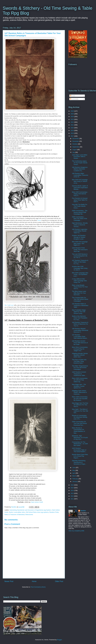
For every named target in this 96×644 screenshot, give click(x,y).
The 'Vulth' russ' (9, 305)
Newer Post (9, 581)
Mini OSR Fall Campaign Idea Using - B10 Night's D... (80, 243)
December (76, 138)
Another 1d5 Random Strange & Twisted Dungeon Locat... (79, 237)
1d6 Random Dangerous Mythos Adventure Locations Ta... (80, 169)
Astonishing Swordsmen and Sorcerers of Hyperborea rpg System (30, 510)
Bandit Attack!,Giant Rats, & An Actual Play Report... (80, 456)
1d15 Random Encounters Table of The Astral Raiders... (79, 450)
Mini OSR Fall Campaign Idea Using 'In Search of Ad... (80, 181)
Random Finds (54, 512)
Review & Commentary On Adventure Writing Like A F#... (79, 417)
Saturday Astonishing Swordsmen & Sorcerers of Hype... (79, 462)
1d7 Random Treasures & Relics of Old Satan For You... (80, 262)
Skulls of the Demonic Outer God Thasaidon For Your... (80, 318)
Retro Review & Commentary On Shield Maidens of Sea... (78, 430)
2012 (72, 496)
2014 (72, 490)
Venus (39, 220)
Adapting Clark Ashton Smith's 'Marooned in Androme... (79, 392)
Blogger (59, 640)
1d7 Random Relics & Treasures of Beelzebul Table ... (80, 305)
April (74, 473)
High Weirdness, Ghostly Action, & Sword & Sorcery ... (80, 225)
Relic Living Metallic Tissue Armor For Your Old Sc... (80, 287)
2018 (72, 133)
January (75, 481)
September (76, 147)
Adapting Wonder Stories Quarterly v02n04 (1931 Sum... (80, 355)
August (75, 150)
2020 (72, 128)
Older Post (59, 581)
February (75, 479)
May (74, 470)
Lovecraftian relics (19, 512)
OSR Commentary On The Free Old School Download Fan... (79, 423)
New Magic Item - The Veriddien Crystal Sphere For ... (79, 386)
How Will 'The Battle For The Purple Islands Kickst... (80, 206)
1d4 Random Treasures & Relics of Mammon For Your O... (80, 324)
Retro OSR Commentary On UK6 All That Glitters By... (80, 380)
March (75, 476)
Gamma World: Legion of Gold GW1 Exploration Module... (80, 188)
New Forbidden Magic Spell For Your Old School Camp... (79, 312)
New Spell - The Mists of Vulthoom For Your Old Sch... (80, 411)
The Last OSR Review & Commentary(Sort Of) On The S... (80, 256)
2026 (72, 111)
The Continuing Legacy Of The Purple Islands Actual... (80, 163)
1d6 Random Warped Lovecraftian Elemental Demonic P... (80, 330)
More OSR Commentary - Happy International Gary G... (80, 194)
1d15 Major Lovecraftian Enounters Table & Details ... (80, 157)
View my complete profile (76, 531)
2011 (72, 499)
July (74, 152)
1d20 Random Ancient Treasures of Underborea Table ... (79, 374)
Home (34, 581)
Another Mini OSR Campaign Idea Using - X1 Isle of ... (80, 268)
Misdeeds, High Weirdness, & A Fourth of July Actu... (80, 437)
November (76, 141)
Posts (72, 96)
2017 (72, 136)
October (75, 144)
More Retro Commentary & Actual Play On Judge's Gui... (80, 349)
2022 (72, 122)
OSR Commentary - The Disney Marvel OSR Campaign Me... (80, 212)
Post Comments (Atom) (38, 587)
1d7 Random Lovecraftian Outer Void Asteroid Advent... (80, 336)
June (74, 468)
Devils (11, 512)
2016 (72, 485)
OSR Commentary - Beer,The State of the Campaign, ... (79, 219)
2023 (72, 119)
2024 (72, 117)
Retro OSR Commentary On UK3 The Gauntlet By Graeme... (80, 399)
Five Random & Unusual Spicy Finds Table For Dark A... (80, 200)
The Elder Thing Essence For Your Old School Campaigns (80, 368)
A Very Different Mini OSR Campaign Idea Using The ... (79, 281)
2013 (72, 493)
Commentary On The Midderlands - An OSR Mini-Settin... (80, 444)
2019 (72, 130)
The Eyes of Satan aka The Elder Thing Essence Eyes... (79, 361)
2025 (72, 114)
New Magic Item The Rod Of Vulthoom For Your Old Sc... (80, 405)
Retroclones (29, 515)
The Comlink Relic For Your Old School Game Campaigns (80, 299)
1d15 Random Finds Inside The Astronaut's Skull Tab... (80, 250)
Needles (83, 511)
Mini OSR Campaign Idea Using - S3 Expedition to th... (80, 274)
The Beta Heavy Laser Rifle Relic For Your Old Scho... (79, 293)
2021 (72, 125)
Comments (74, 99)
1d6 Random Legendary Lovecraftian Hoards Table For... (80, 231)
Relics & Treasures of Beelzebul (15, 515)
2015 (72, 488)
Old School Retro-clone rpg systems (37, 512)
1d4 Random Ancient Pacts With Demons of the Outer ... (80, 343)
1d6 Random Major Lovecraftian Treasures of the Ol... (80, 175)
